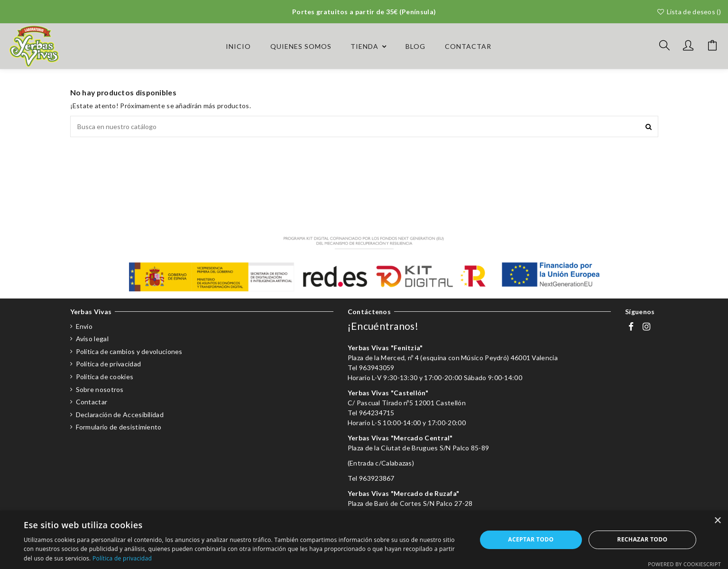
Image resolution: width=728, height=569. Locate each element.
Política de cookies (105, 377)
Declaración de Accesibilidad (120, 415)
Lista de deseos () (689, 12)
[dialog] (364, 540)
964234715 (377, 413)
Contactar (92, 402)
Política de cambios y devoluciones (129, 351)
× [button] (717, 521)
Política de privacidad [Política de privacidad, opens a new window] (122, 558)
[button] (369, 47)
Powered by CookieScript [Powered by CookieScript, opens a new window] (684, 564)
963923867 (377, 478)
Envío (84, 326)
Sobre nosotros (100, 389)
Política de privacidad (109, 364)
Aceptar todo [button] (531, 539)
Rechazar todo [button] (642, 539)
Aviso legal (92, 339)
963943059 (377, 368)
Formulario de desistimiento (119, 427)
